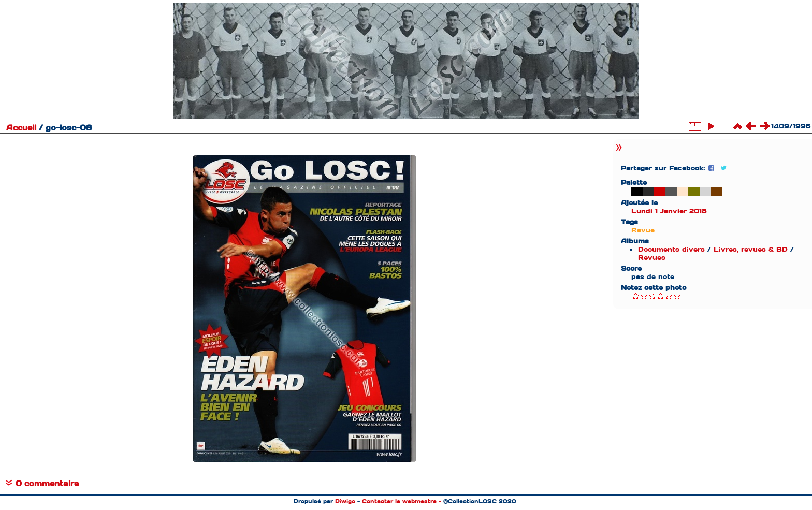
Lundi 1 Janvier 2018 (669, 211)
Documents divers (671, 249)
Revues (652, 258)
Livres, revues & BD (751, 249)
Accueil (21, 128)
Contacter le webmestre (399, 501)
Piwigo (345, 501)
